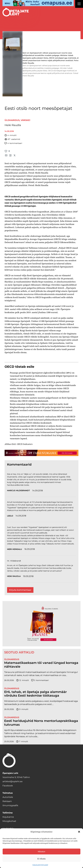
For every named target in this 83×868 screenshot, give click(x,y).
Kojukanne (8, 817)
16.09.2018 (30, 549)
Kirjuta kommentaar (20, 590)
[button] (79, 832)
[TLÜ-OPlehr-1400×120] (42, 453)
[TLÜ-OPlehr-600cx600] (41, 624)
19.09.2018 (28, 576)
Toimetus (8, 793)
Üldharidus (12, 120)
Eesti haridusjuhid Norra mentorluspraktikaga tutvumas (41, 723)
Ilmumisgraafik (10, 805)
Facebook (8, 786)
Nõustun (42, 851)
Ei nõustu (42, 859)
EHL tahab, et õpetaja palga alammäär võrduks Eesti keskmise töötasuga (35, 694)
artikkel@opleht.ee (13, 781)
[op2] (38, 3)
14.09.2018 (38, 491)
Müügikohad (9, 821)
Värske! (26, 120)
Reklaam (7, 801)
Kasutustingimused (40, 865)
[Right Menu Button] (79, 4)
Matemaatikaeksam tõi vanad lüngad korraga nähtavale (41, 665)
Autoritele (8, 797)
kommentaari (13, 143)
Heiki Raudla (13, 125)
